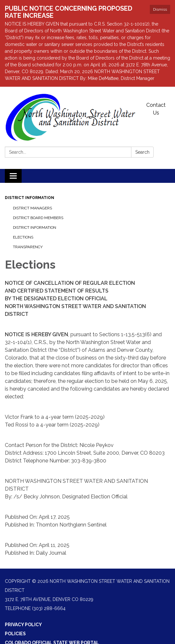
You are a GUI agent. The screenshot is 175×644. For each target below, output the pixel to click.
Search (142, 152)
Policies (15, 634)
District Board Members (38, 218)
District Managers (32, 208)
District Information (30, 198)
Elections (23, 237)
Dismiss (160, 9)
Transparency (28, 247)
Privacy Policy (23, 625)
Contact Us (156, 109)
